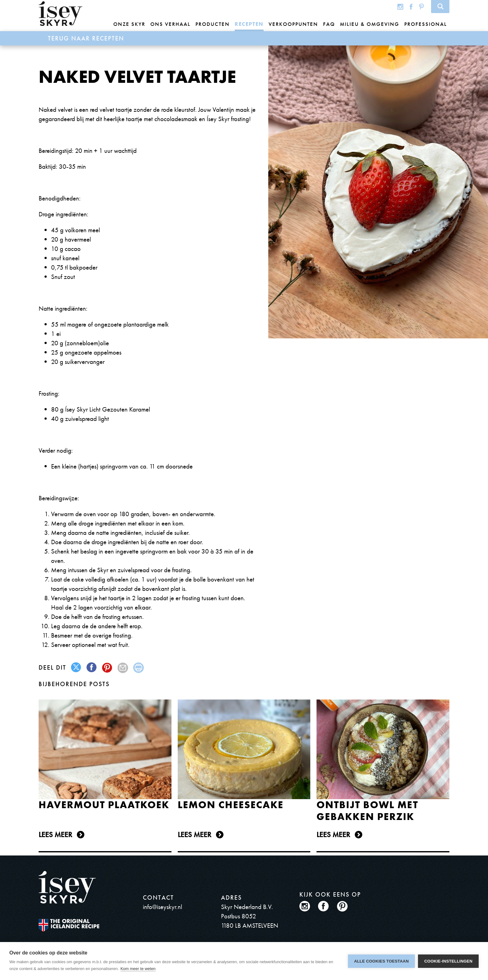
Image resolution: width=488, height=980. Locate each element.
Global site (388, 6)
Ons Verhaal (170, 24)
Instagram (400, 6)
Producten (213, 24)
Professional (426, 24)
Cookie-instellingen (448, 961)
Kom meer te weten (138, 969)
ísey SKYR (61, 14)
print (139, 668)
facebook (92, 668)
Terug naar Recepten (86, 38)
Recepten (249, 24)
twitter (76, 668)
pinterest (108, 668)
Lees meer (55, 834)
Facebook (411, 6)
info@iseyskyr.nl (162, 907)
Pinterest (421, 6)
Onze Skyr (129, 24)
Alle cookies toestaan (382, 961)
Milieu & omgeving (370, 24)
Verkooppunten (293, 24)
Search (440, 7)
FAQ (329, 24)
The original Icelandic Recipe (69, 925)
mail (123, 668)
